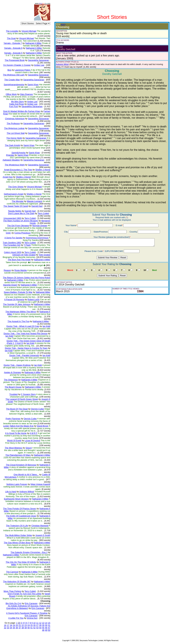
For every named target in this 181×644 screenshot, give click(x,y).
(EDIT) (63, 25)
